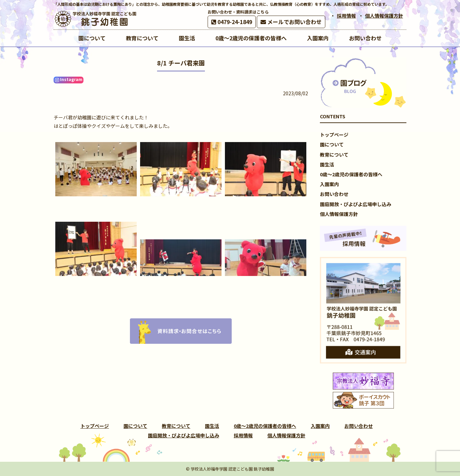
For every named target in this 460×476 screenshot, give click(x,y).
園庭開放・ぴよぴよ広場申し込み (356, 204)
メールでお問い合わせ (291, 22)
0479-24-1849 (232, 22)
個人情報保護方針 (384, 16)
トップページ (334, 135)
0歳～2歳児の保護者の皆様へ (351, 174)
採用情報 (346, 16)
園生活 (327, 164)
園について (332, 144)
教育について (334, 155)
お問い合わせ (334, 194)
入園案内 (329, 184)
